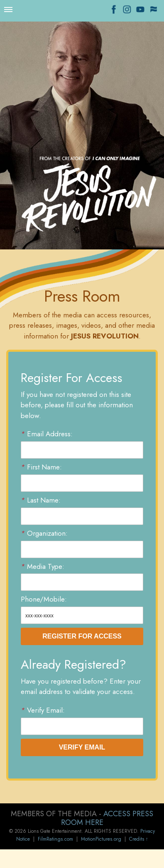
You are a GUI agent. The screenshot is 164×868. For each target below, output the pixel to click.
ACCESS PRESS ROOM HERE (107, 818)
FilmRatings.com (55, 839)
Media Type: (43, 567)
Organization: (44, 533)
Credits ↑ (139, 839)
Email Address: (47, 434)
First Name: (41, 467)
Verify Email (82, 747)
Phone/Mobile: (44, 599)
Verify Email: (43, 710)
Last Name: (41, 500)
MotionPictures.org (101, 839)
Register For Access (82, 636)
